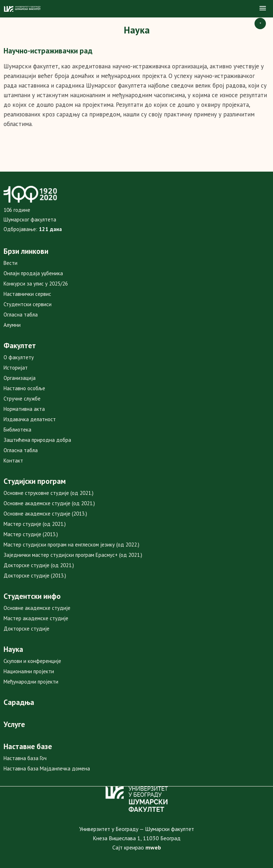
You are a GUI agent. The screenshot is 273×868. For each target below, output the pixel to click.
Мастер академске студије (36, 618)
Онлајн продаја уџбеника (33, 273)
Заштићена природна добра (37, 440)
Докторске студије (26, 629)
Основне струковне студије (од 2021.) (49, 493)
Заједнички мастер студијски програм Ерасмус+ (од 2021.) (73, 555)
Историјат (16, 368)
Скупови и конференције (32, 661)
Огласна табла (21, 315)
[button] (263, 9)
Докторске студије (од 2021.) (39, 565)
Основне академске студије (37, 608)
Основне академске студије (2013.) (45, 514)
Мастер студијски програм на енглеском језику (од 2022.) (71, 545)
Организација (20, 378)
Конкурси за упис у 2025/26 (36, 284)
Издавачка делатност (30, 419)
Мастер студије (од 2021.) (35, 524)
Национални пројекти (29, 671)
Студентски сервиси (28, 304)
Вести (10, 263)
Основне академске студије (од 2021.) (49, 503)
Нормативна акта (24, 409)
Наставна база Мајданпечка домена (47, 768)
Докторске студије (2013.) (35, 576)
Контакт (13, 461)
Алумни (12, 325)
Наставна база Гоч (25, 758)
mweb (153, 847)
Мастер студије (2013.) (31, 534)
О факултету (19, 357)
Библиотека (17, 430)
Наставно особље (24, 388)
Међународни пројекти (31, 682)
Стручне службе (22, 399)
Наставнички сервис (27, 294)
